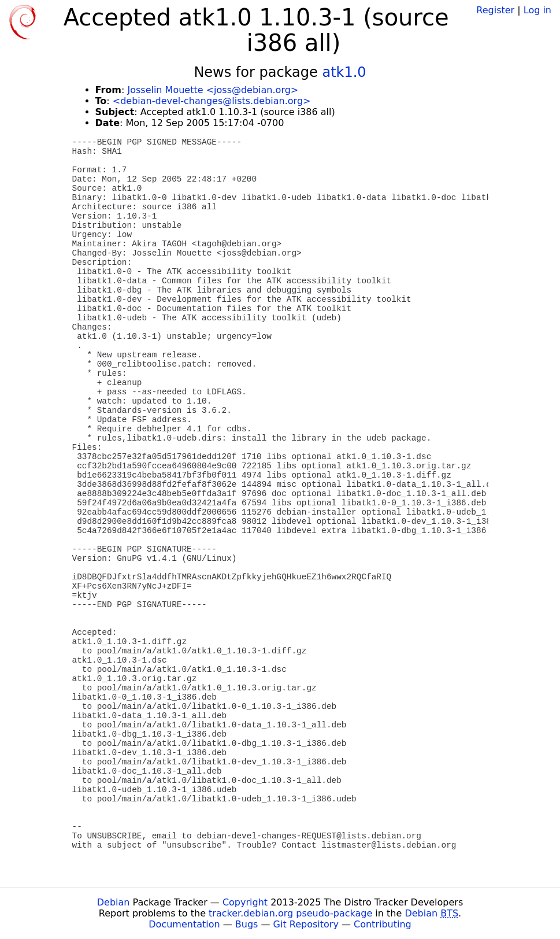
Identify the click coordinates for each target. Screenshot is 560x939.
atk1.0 (344, 72)
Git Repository (306, 924)
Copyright (245, 902)
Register (495, 10)
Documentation (184, 924)
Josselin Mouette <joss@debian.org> (213, 90)
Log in (537, 10)
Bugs (247, 924)
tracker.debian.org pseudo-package (290, 913)
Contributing (383, 924)
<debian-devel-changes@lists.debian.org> (212, 101)
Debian (114, 902)
